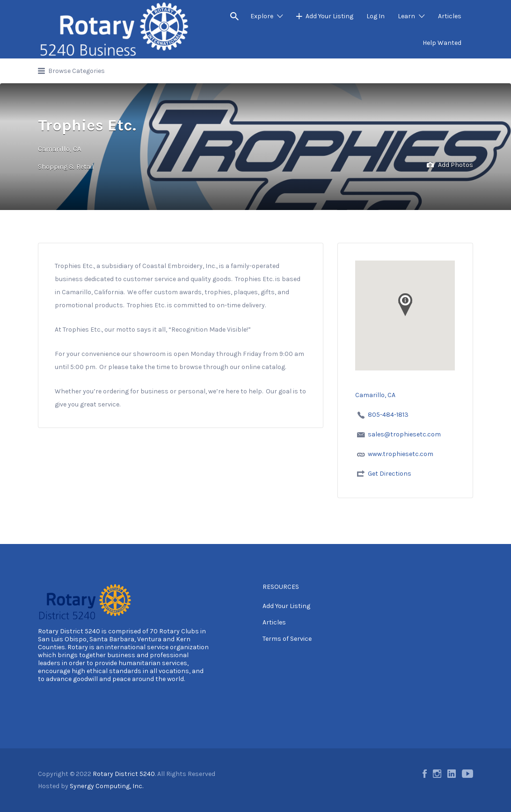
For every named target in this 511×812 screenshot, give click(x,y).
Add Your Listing (329, 16)
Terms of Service (287, 639)
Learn (406, 16)
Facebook (425, 774)
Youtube (467, 774)
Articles (450, 16)
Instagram (437, 774)
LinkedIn (452, 774)
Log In (376, 16)
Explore (262, 16)
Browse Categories (77, 71)
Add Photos (450, 165)
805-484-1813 (388, 415)
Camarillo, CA (60, 149)
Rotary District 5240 (69, 631)
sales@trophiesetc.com (404, 434)
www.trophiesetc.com (401, 454)
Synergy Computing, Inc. (106, 786)
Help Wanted (442, 43)
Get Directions (390, 474)
